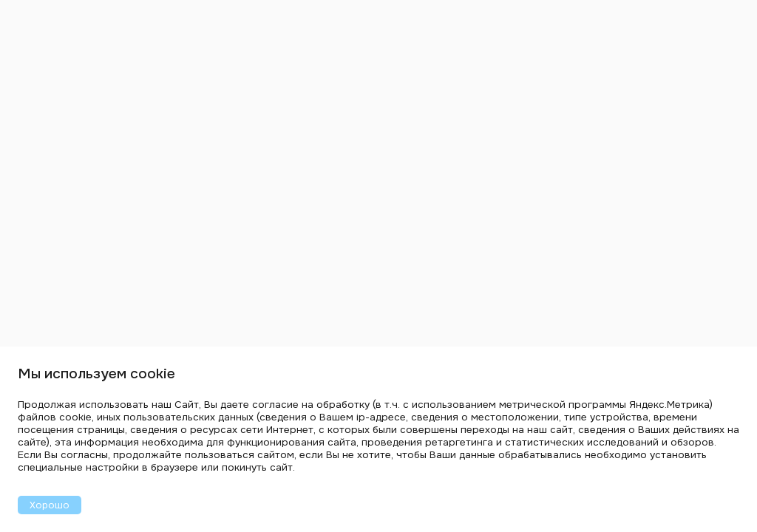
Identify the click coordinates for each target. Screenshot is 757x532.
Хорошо (50, 505)
